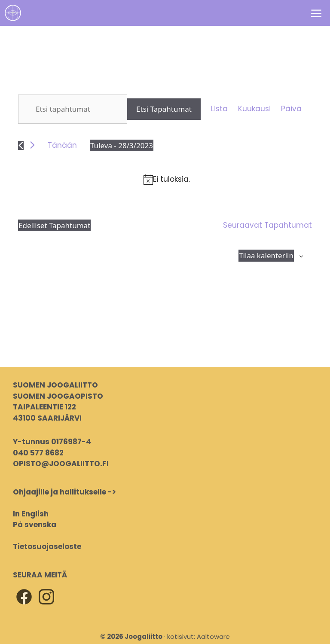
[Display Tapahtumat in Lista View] (219, 109)
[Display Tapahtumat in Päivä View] (291, 109)
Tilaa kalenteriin (266, 255)
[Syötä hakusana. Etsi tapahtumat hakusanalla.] (73, 109)
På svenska (35, 525)
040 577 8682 (38, 453)
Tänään (62, 145)
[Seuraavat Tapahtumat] (32, 145)
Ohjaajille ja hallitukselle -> (64, 492)
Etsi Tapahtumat (164, 109)
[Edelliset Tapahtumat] (21, 145)
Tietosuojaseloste (47, 546)
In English (31, 514)
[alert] (167, 180)
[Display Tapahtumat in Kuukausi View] (254, 109)
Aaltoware (213, 636)
